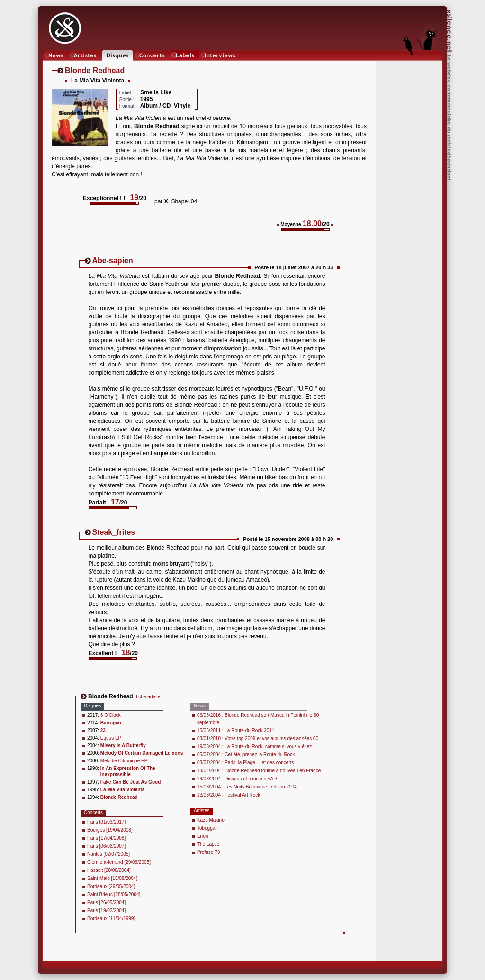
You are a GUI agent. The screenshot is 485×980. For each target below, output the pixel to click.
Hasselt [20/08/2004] (109, 870)
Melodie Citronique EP (124, 761)
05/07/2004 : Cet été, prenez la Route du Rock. (247, 755)
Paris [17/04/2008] (106, 838)
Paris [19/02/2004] (106, 911)
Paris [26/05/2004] (106, 902)
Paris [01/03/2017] (106, 822)
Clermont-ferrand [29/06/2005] (119, 862)
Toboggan (207, 828)
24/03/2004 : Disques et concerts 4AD (237, 779)
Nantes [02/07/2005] (108, 854)
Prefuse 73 (208, 852)
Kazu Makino (211, 820)
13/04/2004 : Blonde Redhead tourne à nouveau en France (259, 771)
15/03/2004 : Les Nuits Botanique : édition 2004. (248, 787)
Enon (202, 836)
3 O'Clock (111, 715)
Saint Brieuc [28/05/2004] (114, 894)
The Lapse (208, 844)
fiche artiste (148, 697)
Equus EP (111, 738)
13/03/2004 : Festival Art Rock (229, 795)
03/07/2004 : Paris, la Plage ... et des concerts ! (247, 763)
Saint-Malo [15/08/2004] (112, 878)
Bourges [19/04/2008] (110, 830)
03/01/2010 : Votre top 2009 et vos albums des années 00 (258, 738)
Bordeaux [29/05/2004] (111, 886)
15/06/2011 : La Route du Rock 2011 (236, 730)
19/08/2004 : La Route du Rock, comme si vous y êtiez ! (256, 746)
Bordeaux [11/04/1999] (111, 919)
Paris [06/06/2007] (106, 846)
